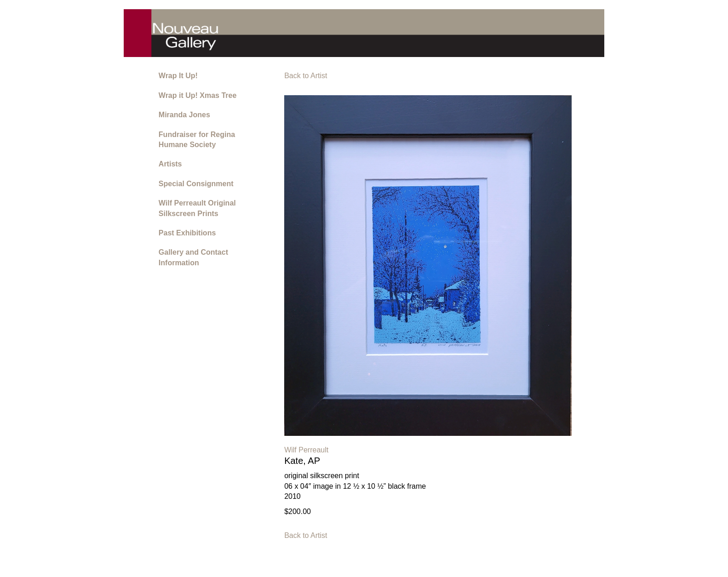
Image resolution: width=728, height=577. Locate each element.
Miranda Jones (184, 115)
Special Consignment (196, 184)
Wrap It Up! (178, 76)
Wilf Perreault (306, 450)
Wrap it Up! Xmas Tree (198, 95)
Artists (170, 164)
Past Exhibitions (187, 233)
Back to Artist (306, 76)
